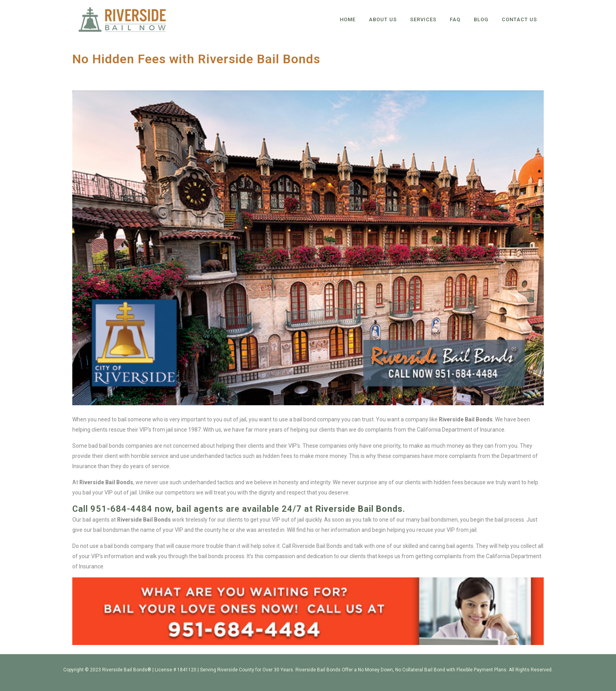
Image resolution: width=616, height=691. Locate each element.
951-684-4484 (121, 509)
